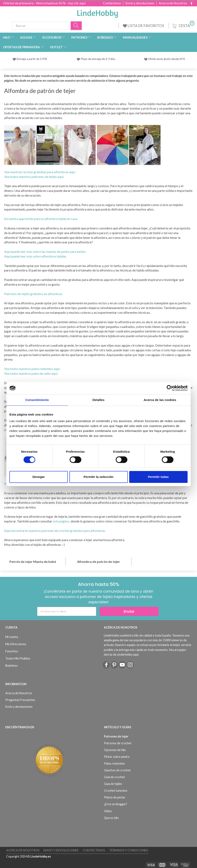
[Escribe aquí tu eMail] (67, 611)
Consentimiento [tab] (37, 400)
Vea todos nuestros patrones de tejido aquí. (34, 177)
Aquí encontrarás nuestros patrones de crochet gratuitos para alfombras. (55, 531)
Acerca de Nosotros (173, 3)
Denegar (38, 477)
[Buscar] (76, 26)
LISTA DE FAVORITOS (144, 26)
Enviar (129, 611)
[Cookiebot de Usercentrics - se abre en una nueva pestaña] (170, 388)
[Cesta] (183, 25)
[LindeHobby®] (97, 13)
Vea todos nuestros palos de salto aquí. (31, 373)
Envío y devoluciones (140, 3)
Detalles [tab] (98, 400)
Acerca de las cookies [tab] (160, 400)
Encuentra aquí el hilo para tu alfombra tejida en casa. (41, 219)
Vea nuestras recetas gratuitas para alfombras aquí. (40, 172)
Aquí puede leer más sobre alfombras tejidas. (35, 256)
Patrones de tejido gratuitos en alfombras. (33, 294)
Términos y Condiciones (129, 850)
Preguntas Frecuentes (20, 700)
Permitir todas (158, 477)
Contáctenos (112, 3)
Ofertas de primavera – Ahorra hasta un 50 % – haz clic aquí (44, 3)
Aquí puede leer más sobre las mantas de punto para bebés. (45, 251)
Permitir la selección (98, 477)
